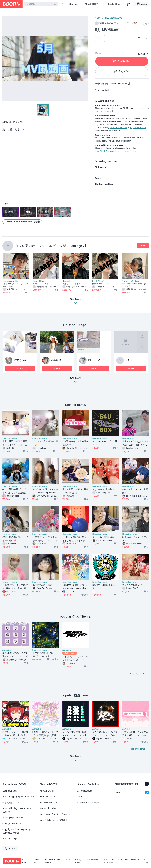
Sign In (73, 4)
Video (98, 18)
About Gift (103, 90)
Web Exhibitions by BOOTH (53, 820)
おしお (129, 360)
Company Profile (25, 861)
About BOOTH (92, 4)
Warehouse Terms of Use (53, 861)
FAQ (80, 797)
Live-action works (114, 18)
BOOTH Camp (10, 839)
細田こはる (94, 360)
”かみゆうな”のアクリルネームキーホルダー (16, 285)
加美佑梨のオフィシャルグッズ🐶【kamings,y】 (52, 246)
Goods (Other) (39, 281)
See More (75, 381)
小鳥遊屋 (56, 360)
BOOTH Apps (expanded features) (19, 797)
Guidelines (68, 860)
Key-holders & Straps (12, 281)
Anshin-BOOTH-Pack (118, 128)
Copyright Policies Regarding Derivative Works (16, 831)
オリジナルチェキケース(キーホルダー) (134, 285)
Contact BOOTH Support (89, 802)
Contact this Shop (104, 184)
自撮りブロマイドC (41, 284)
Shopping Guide (48, 797)
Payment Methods (49, 802)
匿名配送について (11, 802)
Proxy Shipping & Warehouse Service (17, 810)
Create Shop (114, 4)
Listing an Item (10, 791)
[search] (55, 4)
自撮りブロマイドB (71, 284)
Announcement (85, 791)
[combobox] (41, 4)
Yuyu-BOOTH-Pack (138, 128)
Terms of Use (38, 861)
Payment (103, 167)
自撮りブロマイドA (101, 284)
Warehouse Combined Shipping (55, 814)
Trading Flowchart (107, 161)
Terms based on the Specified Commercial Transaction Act (121, 861)
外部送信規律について (93, 861)
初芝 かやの (20, 360)
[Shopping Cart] (128, 4)
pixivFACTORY (101, 151)
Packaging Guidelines (13, 818)
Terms (98, 178)
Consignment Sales (12, 824)
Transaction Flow (48, 808)
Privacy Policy (78, 861)
